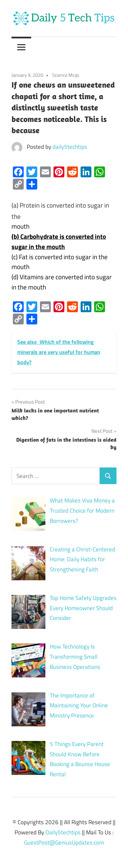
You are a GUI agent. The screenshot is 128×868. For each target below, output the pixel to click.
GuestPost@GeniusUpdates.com (64, 843)
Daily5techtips (63, 832)
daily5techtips (70, 147)
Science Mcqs (66, 75)
